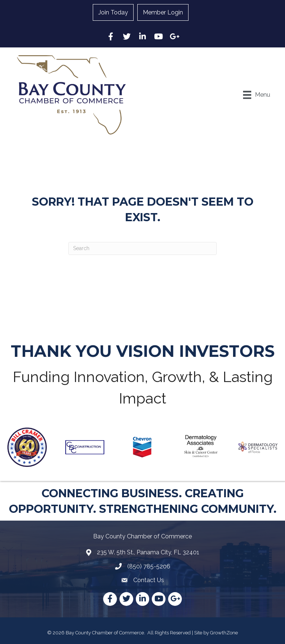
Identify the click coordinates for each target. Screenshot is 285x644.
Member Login (163, 12)
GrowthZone (224, 633)
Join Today (113, 12)
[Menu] (257, 95)
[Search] (142, 248)
